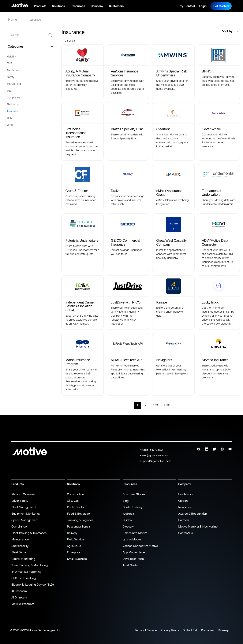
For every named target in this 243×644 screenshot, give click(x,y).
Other (10, 125)
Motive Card (14, 84)
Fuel (9, 91)
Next (156, 405)
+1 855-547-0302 (151, 450)
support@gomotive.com (156, 461)
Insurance (13, 111)
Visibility (11, 57)
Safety (11, 77)
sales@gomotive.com (154, 455)
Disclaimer (208, 630)
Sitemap (224, 630)
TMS (10, 63)
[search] (31, 35)
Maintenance (15, 70)
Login (203, 6)
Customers (116, 6)
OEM (10, 118)
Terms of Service (146, 630)
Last (167, 405)
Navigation (13, 104)
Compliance (14, 98)
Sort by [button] (231, 31)
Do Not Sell (190, 630)
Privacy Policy (170, 630)
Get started (221, 6)
